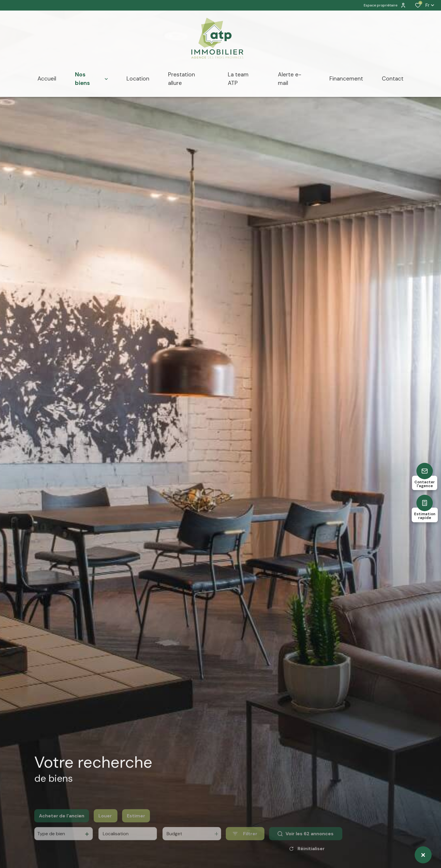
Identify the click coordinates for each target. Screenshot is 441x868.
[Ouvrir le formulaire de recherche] (245, 841)
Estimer (136, 823)
